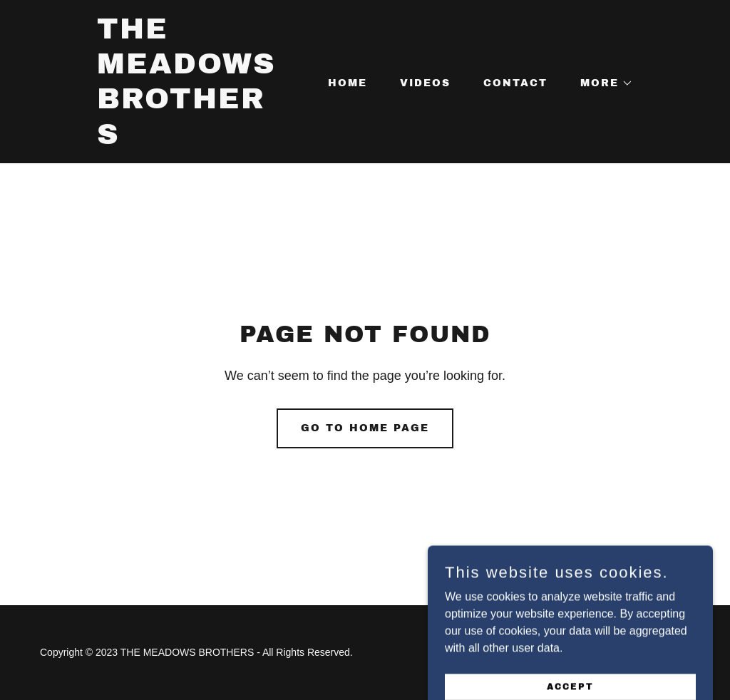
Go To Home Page (365, 428)
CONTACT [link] (515, 83)
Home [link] (348, 83)
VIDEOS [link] (425, 83)
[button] (602, 83)
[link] (191, 140)
